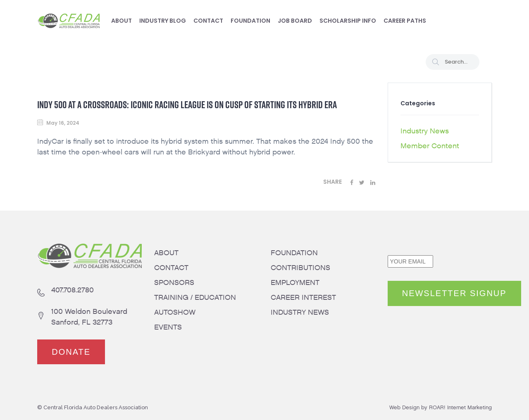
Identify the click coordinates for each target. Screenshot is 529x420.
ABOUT (166, 253)
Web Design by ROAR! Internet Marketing (441, 407)
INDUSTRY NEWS (300, 312)
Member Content (430, 146)
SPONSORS (174, 283)
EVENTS (168, 327)
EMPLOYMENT (295, 283)
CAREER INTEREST (303, 298)
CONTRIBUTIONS (300, 268)
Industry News (425, 131)
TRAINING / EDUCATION (195, 298)
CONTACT (171, 268)
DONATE (71, 352)
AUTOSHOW (175, 312)
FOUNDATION (294, 253)
